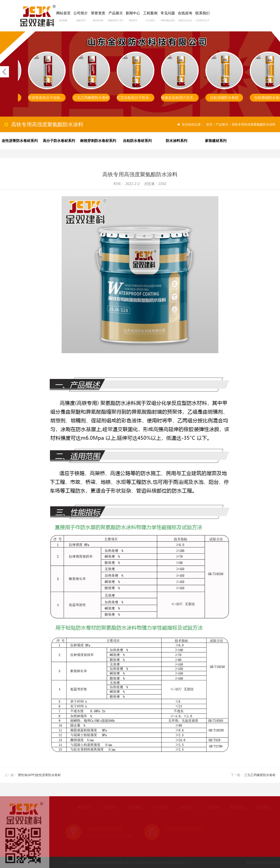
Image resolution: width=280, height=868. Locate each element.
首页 (209, 124)
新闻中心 (133, 18)
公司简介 (81, 18)
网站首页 (63, 18)
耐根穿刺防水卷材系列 (98, 141)
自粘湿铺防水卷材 (224, 98)
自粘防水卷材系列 (137, 141)
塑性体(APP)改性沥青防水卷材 (39, 775)
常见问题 (168, 18)
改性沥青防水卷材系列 (20, 141)
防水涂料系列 (177, 141)
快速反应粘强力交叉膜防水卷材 (186, 98)
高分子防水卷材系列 (59, 141)
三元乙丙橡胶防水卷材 (91, 98)
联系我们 (202, 18)
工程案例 (150, 18)
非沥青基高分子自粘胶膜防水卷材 (55, 98)
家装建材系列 (216, 141)
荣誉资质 (98, 18)
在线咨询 (185, 18)
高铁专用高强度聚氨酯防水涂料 (254, 124)
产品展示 (116, 18)
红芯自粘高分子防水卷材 (136, 98)
